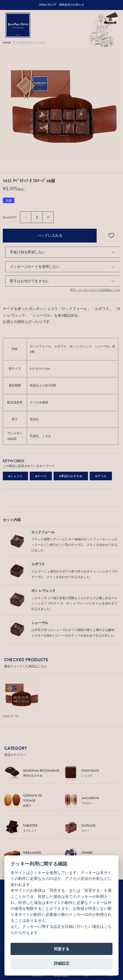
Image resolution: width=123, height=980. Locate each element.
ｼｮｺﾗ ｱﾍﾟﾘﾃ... (12, 716)
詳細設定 (62, 963)
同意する (62, 949)
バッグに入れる (50, 235)
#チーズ (41, 476)
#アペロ (101, 476)
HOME (7, 43)
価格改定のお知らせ (72, 5)
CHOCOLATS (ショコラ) (31, 43)
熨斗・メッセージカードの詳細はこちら (95, 290)
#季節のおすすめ (71, 476)
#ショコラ (15, 476)
